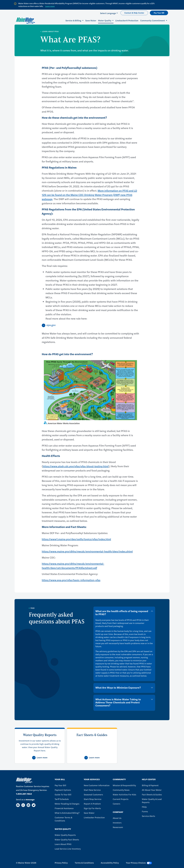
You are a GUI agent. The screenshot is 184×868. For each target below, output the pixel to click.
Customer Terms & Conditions (63, 819)
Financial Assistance (64, 808)
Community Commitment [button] (153, 20)
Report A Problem (92, 804)
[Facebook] (18, 805)
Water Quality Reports (65, 835)
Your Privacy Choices (139, 863)
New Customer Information (97, 785)
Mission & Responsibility (124, 785)
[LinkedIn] (28, 805)
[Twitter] (34, 805)
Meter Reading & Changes (67, 804)
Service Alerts (148, 816)
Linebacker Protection (94, 817)
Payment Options (63, 790)
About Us (117, 818)
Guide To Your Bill (63, 794)
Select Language (108, 13)
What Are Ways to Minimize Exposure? (118, 687)
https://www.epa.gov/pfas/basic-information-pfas (71, 580)
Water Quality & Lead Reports (152, 801)
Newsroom (118, 827)
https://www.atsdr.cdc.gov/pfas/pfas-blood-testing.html (76, 466)
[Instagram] (23, 805)
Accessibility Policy (110, 863)
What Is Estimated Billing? (67, 813)
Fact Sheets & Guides (152, 794)
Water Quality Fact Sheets (67, 839)
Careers (116, 804)
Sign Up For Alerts (92, 808)
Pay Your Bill (159, 13)
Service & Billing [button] (74, 20)
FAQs (144, 807)
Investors (117, 823)
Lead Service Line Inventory (68, 849)
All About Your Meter (152, 790)
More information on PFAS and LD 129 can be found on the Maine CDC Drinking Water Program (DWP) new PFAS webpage (89, 195)
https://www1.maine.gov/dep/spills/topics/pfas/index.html (76, 539)
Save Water (91, 20)
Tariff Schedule (62, 799)
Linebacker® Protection (127, 20)
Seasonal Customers (93, 794)
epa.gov (51, 325)
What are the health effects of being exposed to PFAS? (122, 613)
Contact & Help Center (134, 13)
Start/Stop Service (93, 799)
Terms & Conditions (84, 863)
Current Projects (121, 799)
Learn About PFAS (63, 844)
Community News (121, 790)
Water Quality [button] (105, 20)
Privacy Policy (61, 863)
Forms (145, 811)
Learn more (50, 6)
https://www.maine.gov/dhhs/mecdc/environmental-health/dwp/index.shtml (87, 551)
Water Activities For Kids (124, 794)
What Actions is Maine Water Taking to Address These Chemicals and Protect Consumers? (118, 702)
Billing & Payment (150, 785)
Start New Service (92, 790)
